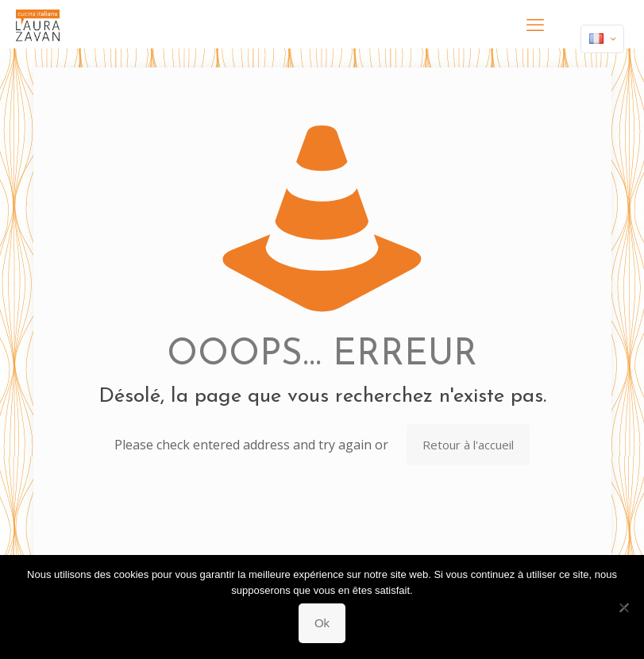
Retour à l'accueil (468, 445)
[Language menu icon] (602, 39)
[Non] (624, 607)
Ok (322, 623)
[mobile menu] (535, 24)
